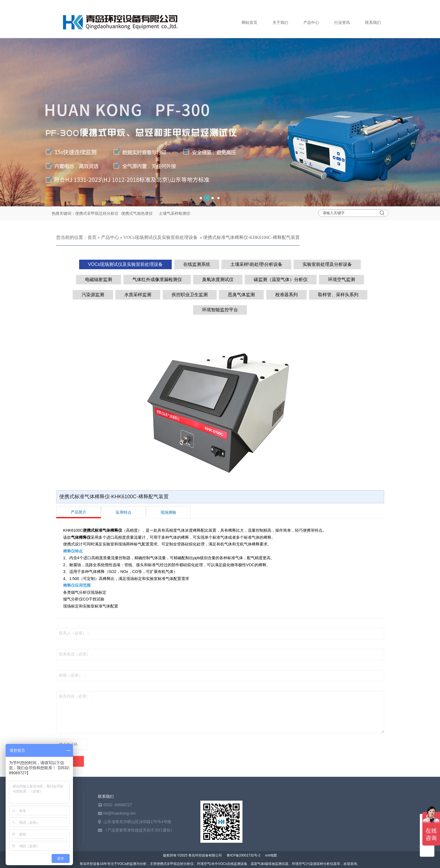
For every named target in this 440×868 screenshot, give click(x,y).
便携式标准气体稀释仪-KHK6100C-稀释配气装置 (251, 237)
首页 (92, 237)
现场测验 (168, 512)
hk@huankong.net (120, 813)
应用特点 (123, 512)
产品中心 (311, 23)
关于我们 (280, 23)
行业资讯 (342, 23)
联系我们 (373, 23)
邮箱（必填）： (73, 675)
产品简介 (79, 512)
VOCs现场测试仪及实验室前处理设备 (161, 237)
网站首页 (249, 23)
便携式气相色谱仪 (137, 213)
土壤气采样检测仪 (175, 213)
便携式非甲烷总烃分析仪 (97, 213)
